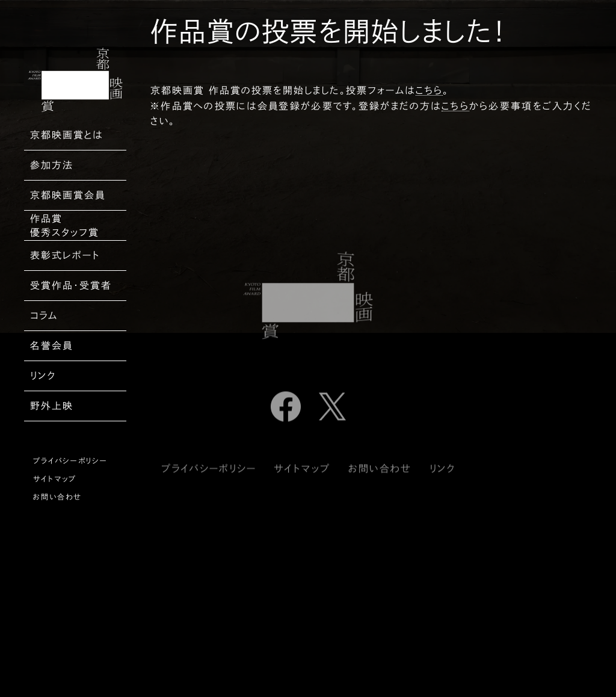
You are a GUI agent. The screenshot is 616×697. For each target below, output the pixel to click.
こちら (429, 90)
